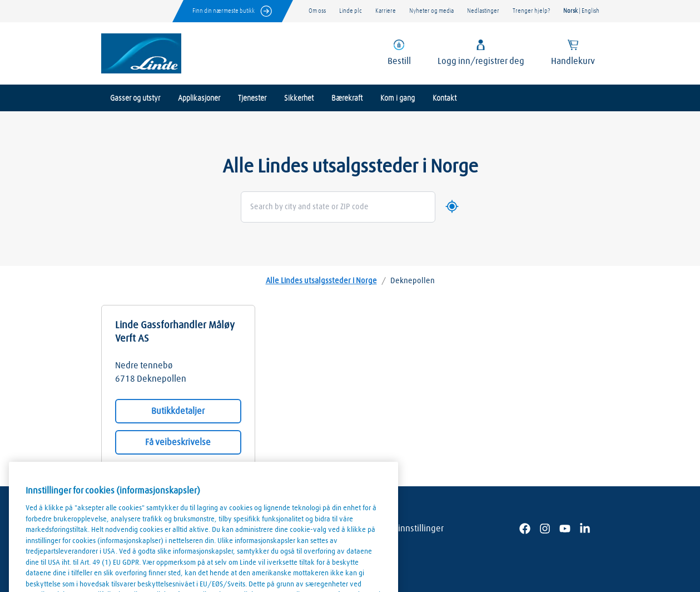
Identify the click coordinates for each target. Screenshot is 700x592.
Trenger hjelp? (531, 11)
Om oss (317, 11)
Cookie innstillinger (407, 529)
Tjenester (252, 98)
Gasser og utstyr (135, 98)
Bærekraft (347, 98)
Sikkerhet (299, 98)
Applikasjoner (199, 98)
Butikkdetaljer (178, 411)
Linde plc (351, 11)
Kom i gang (398, 98)
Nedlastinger (483, 11)
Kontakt (445, 98)
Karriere (386, 11)
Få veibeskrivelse (178, 442)
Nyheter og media (431, 11)
